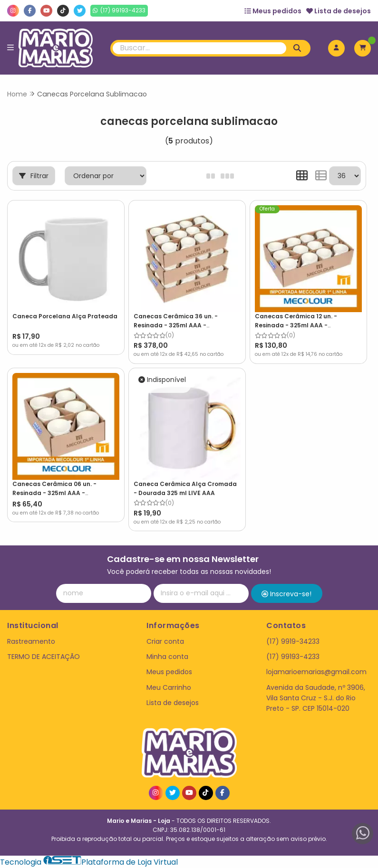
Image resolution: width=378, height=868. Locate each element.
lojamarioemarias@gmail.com (316, 672)
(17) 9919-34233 (293, 641)
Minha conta (167, 657)
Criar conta (165, 641)
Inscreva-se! (286, 594)
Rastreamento (31, 641)
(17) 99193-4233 (293, 657)
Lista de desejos (339, 11)
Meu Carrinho (169, 687)
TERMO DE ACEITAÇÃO (44, 657)
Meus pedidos (273, 11)
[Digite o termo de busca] (199, 48)
